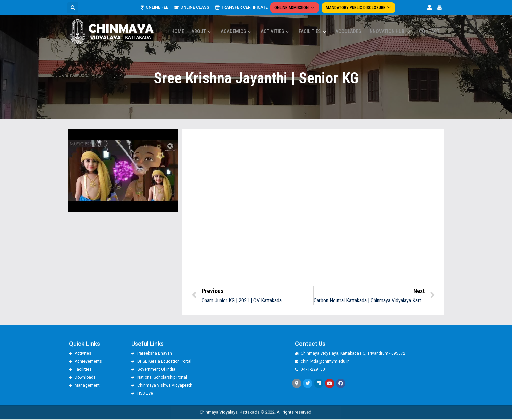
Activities (285, 31)
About (215, 31)
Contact (430, 31)
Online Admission (297, 8)
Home (192, 31)
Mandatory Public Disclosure (359, 8)
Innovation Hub (393, 31)
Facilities (320, 31)
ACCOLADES (353, 31)
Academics (248, 31)
